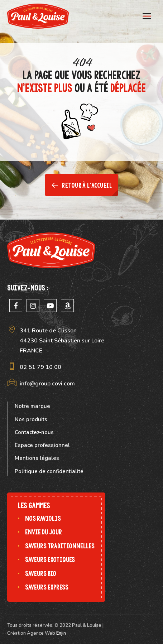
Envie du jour (44, 532)
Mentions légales (37, 458)
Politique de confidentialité (49, 471)
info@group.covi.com (47, 384)
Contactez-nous (34, 432)
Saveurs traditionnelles (60, 546)
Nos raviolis (43, 518)
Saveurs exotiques (50, 560)
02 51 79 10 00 (40, 367)
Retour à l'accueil (81, 185)
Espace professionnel (42, 445)
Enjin (61, 633)
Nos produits (31, 419)
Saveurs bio (41, 574)
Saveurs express (47, 587)
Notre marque (32, 406)
